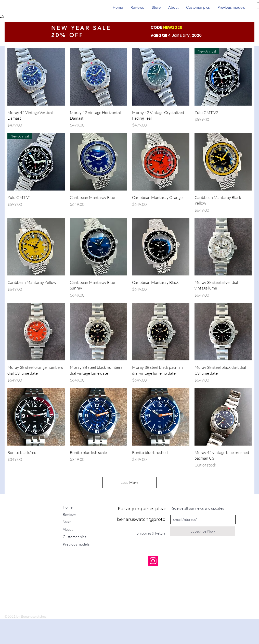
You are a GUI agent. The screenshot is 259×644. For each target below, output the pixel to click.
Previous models (76, 544)
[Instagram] (153, 561)
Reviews (69, 515)
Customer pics (74, 537)
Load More (129, 482)
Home (68, 507)
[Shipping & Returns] (153, 533)
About (68, 529)
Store (67, 522)
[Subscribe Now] (203, 531)
